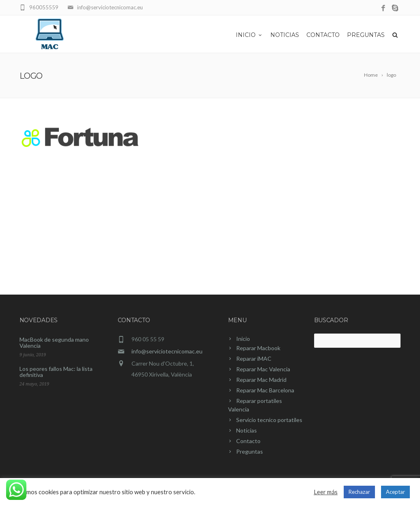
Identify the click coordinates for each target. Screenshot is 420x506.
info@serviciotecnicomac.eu (167, 351)
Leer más (326, 492)
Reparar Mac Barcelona (265, 390)
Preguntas (366, 35)
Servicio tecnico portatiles (269, 420)
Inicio (249, 35)
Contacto (323, 35)
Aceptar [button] (395, 492)
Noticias (285, 35)
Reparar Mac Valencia (263, 369)
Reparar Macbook (258, 348)
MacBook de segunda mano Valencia (54, 342)
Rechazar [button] (359, 492)
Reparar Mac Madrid (261, 380)
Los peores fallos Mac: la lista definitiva (56, 372)
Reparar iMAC (254, 359)
